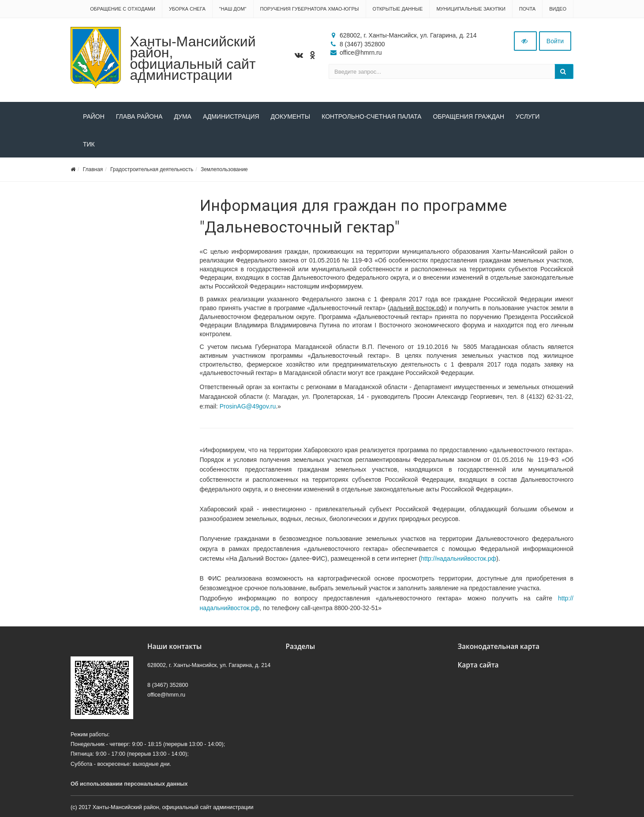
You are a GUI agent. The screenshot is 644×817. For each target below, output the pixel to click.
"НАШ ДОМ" (233, 9)
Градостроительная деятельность (152, 169)
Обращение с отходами (123, 9)
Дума (183, 116)
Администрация (231, 116)
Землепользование (224, 169)
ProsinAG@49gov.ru (248, 406)
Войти (555, 41)
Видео (558, 9)
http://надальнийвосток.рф (459, 558)
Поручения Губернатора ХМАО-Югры (310, 9)
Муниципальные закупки (471, 9)
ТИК (89, 144)
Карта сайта (478, 665)
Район (94, 116)
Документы (291, 116)
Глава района (139, 116)
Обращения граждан (468, 116)
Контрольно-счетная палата (371, 116)
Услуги (528, 116)
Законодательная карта (499, 646)
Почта (527, 9)
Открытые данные (398, 9)
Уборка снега (187, 9)
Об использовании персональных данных (129, 784)
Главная (93, 169)
